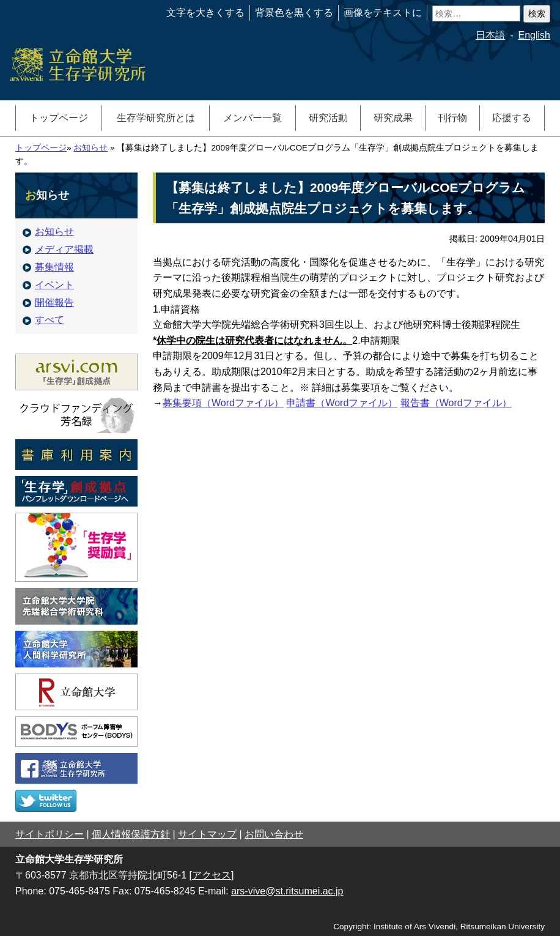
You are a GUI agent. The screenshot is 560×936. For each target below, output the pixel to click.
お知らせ (90, 148)
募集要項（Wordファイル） (223, 403)
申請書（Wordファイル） (342, 403)
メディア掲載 (58, 249)
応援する (512, 118)
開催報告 (48, 303)
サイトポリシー (50, 834)
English (534, 35)
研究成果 (393, 118)
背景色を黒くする (294, 13)
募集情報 (48, 267)
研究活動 (328, 118)
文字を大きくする (205, 13)
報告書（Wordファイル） (456, 403)
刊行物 (452, 118)
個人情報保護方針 (131, 834)
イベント (48, 285)
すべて (43, 320)
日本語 (490, 35)
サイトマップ (207, 834)
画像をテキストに (383, 13)
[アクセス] (212, 875)
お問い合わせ (274, 834)
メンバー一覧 (252, 118)
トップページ (59, 118)
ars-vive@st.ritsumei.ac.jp (287, 891)
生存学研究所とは (156, 118)
